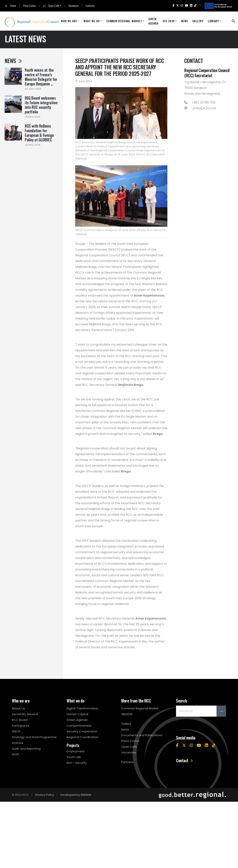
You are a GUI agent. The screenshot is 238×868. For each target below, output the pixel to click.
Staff (16, 754)
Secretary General (25, 714)
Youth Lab (74, 757)
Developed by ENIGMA (76, 795)
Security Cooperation (82, 731)
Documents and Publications (142, 735)
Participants (21, 726)
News (185, 21)
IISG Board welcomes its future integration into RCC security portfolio (41, 105)
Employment (76, 751)
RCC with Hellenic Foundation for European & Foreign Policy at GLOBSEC (39, 133)
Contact (185, 760)
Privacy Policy (45, 795)
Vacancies (73, 6)
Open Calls (51, 6)
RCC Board (20, 720)
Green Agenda (153, 21)
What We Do (92, 21)
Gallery (198, 21)
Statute (18, 743)
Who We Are (69, 21)
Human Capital (77, 714)
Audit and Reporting (26, 749)
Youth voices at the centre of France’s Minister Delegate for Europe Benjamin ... (41, 77)
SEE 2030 (169, 21)
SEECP (16, 731)
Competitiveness (79, 726)
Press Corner (29, 6)
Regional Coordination (83, 737)
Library (213, 21)
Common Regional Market (124, 21)
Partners (127, 762)
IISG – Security (77, 763)
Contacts (90, 6)
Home (10, 6)
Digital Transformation (83, 708)
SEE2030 (127, 714)
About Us (18, 708)
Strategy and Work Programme (34, 737)
